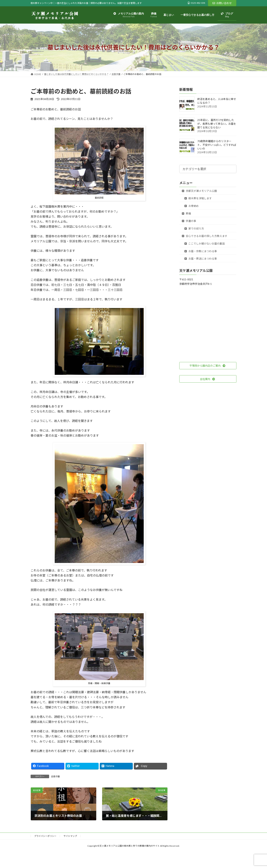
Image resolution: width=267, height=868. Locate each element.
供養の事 (189, 221)
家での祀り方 (194, 229)
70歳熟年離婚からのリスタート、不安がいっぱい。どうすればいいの (217, 145)
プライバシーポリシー (45, 836)
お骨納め (192, 206)
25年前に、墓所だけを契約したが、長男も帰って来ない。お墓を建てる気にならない (217, 124)
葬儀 (186, 213)
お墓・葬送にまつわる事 (201, 259)
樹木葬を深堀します (198, 198)
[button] (208, 366)
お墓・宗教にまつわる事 (201, 251)
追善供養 (55, 776)
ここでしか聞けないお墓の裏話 (205, 244)
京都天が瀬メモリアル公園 (199, 191)
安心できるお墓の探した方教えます (205, 236)
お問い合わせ (222, 3)
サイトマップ (70, 836)
